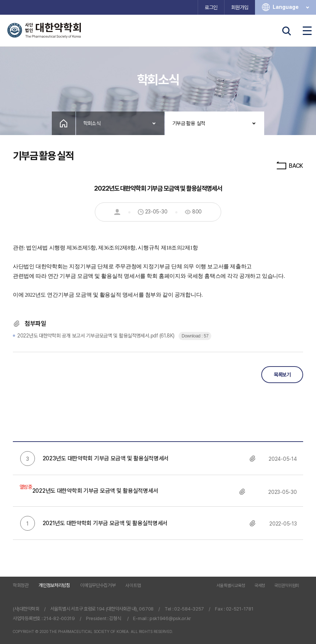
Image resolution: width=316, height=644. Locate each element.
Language (292, 7)
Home (64, 123)
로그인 (211, 7)
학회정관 (21, 585)
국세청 (260, 586)
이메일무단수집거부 (98, 585)
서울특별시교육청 (231, 586)
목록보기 (282, 375)
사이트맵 (133, 585)
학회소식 (92, 123)
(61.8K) (96, 336)
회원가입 (240, 7)
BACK (289, 166)
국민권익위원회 (287, 586)
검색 (287, 31)
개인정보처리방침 (54, 585)
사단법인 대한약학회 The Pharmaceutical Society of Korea (44, 31)
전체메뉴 (307, 31)
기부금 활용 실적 (189, 123)
